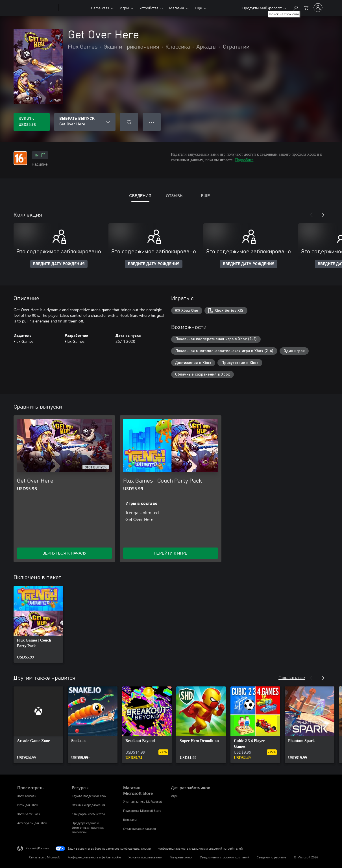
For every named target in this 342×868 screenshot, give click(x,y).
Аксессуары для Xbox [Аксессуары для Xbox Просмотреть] (32, 823)
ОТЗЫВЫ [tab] (175, 196)
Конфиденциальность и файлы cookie (94, 857)
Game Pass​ (100, 8)
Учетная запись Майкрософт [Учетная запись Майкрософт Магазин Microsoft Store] (143, 802)
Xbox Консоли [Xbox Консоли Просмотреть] (27, 796)
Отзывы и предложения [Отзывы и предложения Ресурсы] (89, 805)
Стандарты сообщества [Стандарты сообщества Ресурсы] (88, 814)
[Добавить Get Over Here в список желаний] (129, 122)
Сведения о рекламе (271, 857)
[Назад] (311, 215)
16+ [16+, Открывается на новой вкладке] (40, 155)
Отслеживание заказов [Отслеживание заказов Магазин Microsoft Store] (140, 829)
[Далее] (323, 215)
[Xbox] (74, 8)
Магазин (177, 8)
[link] (38, 624)
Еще (198, 8)
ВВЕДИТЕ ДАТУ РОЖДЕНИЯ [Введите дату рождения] (59, 264)
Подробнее (244, 160)
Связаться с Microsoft (44, 857)
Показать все (292, 677)
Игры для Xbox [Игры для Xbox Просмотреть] (28, 805)
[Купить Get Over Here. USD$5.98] (32, 122)
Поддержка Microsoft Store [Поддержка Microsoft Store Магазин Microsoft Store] (142, 811)
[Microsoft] (37, 8)
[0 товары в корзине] (306, 7)
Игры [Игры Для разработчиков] (175, 796)
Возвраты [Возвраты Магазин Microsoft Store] (130, 820)
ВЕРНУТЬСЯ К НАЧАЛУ (64, 553)
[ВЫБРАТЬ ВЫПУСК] (85, 122)
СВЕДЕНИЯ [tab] (140, 196)
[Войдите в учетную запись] (318, 8)
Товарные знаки (181, 857)
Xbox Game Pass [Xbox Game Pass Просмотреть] (29, 814)
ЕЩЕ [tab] (205, 196)
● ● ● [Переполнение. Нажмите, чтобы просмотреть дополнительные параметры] (152, 122)
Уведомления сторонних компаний (225, 857)
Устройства (149, 8)
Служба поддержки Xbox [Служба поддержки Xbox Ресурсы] (89, 796)
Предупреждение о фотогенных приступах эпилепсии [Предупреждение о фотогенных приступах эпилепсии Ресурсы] (88, 827)
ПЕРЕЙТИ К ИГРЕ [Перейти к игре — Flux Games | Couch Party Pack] (170, 553)
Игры (124, 8)
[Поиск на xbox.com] (295, 7)
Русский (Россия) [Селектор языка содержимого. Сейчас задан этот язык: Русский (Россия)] (37, 848)
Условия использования (145, 857)
